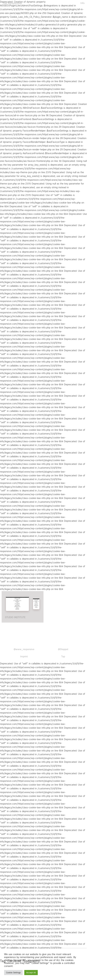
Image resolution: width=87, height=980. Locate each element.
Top (63, 657)
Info (82, 3)
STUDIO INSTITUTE (15, 617)
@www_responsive (24, 649)
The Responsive (12, 3)
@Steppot (63, 649)
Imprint (24, 657)
